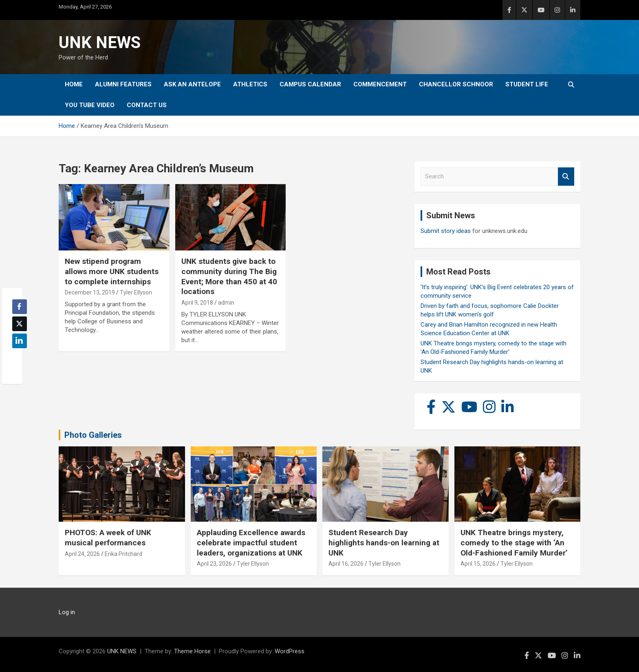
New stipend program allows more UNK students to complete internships (112, 271)
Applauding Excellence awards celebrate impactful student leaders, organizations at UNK (251, 542)
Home (74, 84)
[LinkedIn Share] (20, 341)
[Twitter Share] (20, 324)
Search (566, 177)
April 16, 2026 (346, 564)
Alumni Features (123, 84)
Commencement (380, 84)
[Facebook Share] (20, 307)
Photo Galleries (93, 435)
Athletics (250, 84)
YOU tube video (90, 105)
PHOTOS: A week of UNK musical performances (108, 538)
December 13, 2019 (90, 292)
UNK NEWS (100, 43)
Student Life (527, 84)
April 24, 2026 (82, 554)
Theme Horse (192, 651)
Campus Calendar (310, 84)
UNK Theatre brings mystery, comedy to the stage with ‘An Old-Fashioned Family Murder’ (514, 542)
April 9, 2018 (197, 303)
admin (226, 303)
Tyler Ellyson (136, 292)
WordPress (290, 651)
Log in (67, 612)
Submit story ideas (446, 231)
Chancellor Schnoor (456, 84)
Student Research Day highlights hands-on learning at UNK (384, 542)
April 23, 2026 (214, 564)
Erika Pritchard (123, 554)
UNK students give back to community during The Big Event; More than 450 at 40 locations (229, 276)
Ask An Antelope (192, 84)
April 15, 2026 (478, 564)
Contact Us (147, 105)
